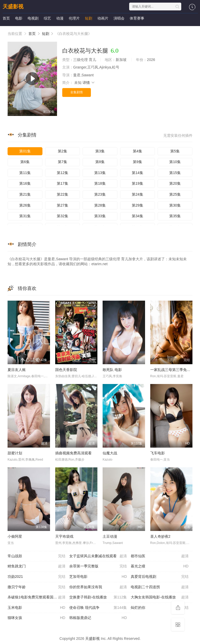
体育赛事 (137, 18)
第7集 (63, 162)
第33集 (100, 216)
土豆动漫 (110, 536)
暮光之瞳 (160, 566)
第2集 (63, 151)
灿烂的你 (160, 608)
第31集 (25, 216)
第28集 (100, 205)
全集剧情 (77, 92)
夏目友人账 (17, 370)
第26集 (25, 205)
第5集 (175, 151)
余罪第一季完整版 (98, 566)
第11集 (25, 173)
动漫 (60, 18)
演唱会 (119, 18)
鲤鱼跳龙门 (36, 566)
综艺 (47, 18)
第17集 (63, 183)
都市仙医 (160, 556)
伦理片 (74, 18)
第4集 (137, 151)
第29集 (137, 205)
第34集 (137, 216)
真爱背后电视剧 (160, 577)
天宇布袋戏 (64, 536)
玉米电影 (36, 608)
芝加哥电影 (98, 577)
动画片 (103, 18)
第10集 (175, 162)
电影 (19, 18)
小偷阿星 (15, 536)
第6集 (25, 162)
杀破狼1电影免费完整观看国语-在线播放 (38, 597)
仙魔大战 (110, 453)
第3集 (100, 151)
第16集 (25, 183)
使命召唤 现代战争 (98, 608)
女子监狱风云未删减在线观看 (98, 556)
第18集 (100, 183)
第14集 (137, 173)
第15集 (175, 173)
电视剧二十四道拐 (160, 587)
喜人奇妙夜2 (160, 536)
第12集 (63, 173)
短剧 (89, 18)
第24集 (137, 194)
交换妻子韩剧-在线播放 (98, 597)
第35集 (175, 216)
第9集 (137, 162)
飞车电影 (158, 453)
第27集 (63, 205)
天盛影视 (13, 7)
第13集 (100, 173)
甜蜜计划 (15, 453)
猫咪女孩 (36, 618)
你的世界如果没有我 (98, 587)
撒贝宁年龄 (36, 587)
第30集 (175, 205)
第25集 (175, 194)
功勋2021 (36, 577)
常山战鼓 (36, 556)
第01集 (25, 151)
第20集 (175, 183)
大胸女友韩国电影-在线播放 (160, 597)
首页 (6, 18)
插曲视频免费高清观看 (73, 453)
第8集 (100, 162)
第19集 (137, 183)
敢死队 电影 (112, 370)
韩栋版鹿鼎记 (98, 618)
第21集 (25, 194)
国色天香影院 (66, 370)
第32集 (63, 216)
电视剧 (33, 18)
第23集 (100, 194)
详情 (89, 83)
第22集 (63, 194)
